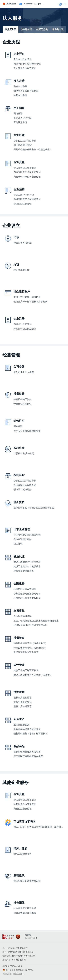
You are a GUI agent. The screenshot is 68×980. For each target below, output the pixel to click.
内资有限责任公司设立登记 (27, 64)
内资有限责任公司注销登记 (27, 199)
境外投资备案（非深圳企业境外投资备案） (35, 508)
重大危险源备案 (21, 725)
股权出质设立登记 (23, 698)
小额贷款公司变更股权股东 (27, 598)
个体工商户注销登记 (24, 195)
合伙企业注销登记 (23, 204)
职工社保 (18, 544)
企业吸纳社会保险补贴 (25, 485)
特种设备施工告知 (23, 399)
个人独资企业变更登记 (25, 168)
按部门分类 (42, 29)
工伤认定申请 (20, 122)
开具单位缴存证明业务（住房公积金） (33, 150)
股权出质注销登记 (23, 706)
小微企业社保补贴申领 (25, 141)
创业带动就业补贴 (23, 145)
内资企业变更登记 (23, 809)
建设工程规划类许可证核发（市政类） (33, 675)
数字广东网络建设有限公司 (24, 956)
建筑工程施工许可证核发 (26, 670)
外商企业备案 (20, 95)
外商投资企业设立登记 (25, 329)
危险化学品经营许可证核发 (27, 729)
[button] (64, 4)
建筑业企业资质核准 (24, 571)
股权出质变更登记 (23, 702)
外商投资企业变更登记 (25, 804)
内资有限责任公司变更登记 (27, 172)
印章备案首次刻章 (23, 243)
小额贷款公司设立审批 (25, 589)
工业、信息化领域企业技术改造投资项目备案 (36, 621)
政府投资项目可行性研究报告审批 (30, 625)
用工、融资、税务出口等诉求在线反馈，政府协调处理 (41, 827)
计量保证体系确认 (23, 404)
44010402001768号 (24, 970)
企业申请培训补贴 (23, 539)
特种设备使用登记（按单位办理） (30, 643)
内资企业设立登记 (23, 324)
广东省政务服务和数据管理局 (21, 952)
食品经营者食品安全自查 (26, 652)
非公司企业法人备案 (24, 372)
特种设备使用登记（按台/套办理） (31, 648)
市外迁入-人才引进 (23, 118)
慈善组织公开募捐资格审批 (27, 881)
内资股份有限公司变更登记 (27, 177)
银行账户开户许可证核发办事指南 (30, 302)
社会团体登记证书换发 (25, 913)
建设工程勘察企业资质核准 (27, 562)
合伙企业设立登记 (23, 59)
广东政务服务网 (26, 4)
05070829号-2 (16, 966)
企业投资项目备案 (23, 616)
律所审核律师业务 (23, 854)
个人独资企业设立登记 (25, 68)
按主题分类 (26, 29)
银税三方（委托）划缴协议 (27, 297)
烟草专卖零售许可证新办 (26, 91)
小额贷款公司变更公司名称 (27, 594)
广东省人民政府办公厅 (18, 948)
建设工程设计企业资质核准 (27, 567)
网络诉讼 (18, 114)
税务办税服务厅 (21, 270)
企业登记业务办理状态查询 (27, 535)
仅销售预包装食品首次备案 (27, 752)
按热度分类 (10, 29)
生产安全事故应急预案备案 (27, 431)
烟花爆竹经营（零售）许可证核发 (30, 734)
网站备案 (18, 426)
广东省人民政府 (9, 4)
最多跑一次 (58, 29)
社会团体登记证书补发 (25, 908)
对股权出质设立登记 (24, 454)
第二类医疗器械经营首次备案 (28, 756)
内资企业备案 (20, 86)
